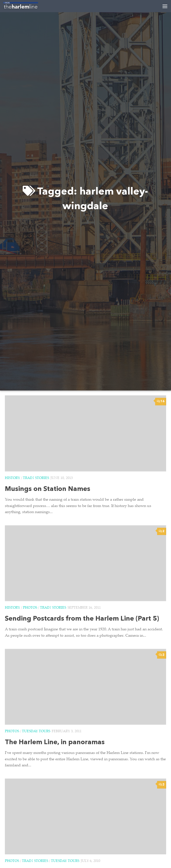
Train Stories (36, 478)
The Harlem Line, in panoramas (55, 743)
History (12, 478)
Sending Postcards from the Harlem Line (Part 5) (82, 619)
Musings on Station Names (48, 489)
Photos (30, 608)
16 (161, 401)
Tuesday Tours (36, 731)
